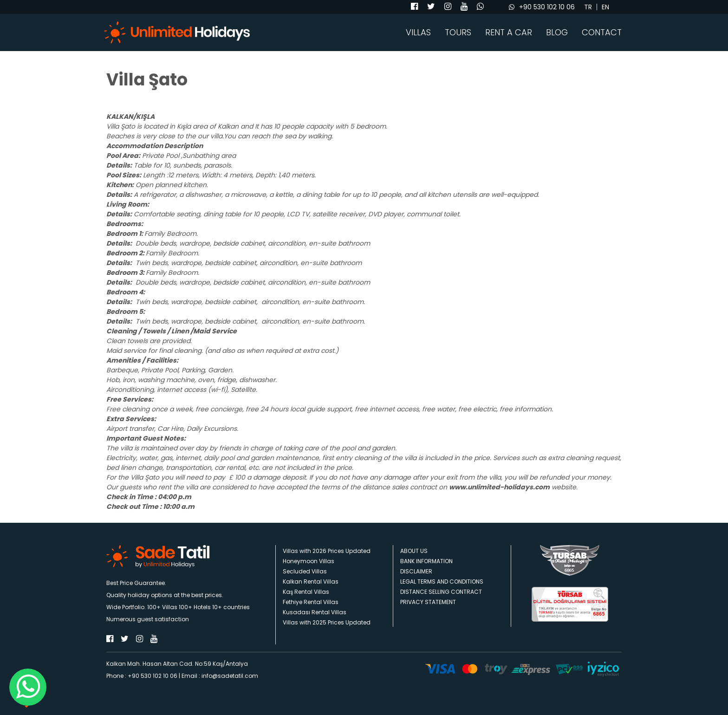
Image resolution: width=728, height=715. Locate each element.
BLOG (557, 32)
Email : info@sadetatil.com (220, 676)
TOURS (458, 32)
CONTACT (602, 32)
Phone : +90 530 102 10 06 (142, 676)
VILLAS (418, 32)
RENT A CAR (509, 32)
